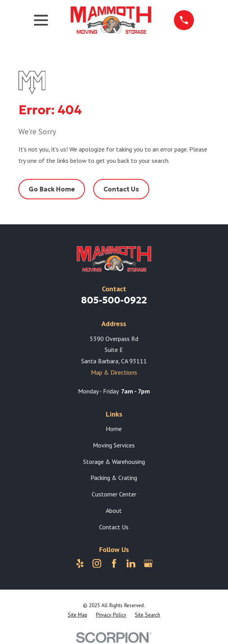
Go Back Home (52, 189)
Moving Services (114, 445)
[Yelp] (80, 563)
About (114, 511)
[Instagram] (97, 563)
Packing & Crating (114, 478)
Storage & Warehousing (114, 462)
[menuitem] (78, 615)
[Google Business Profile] (148, 563)
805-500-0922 (114, 300)
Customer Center (114, 494)
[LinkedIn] (131, 563)
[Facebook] (114, 563)
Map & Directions (114, 372)
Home (114, 429)
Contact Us (121, 189)
